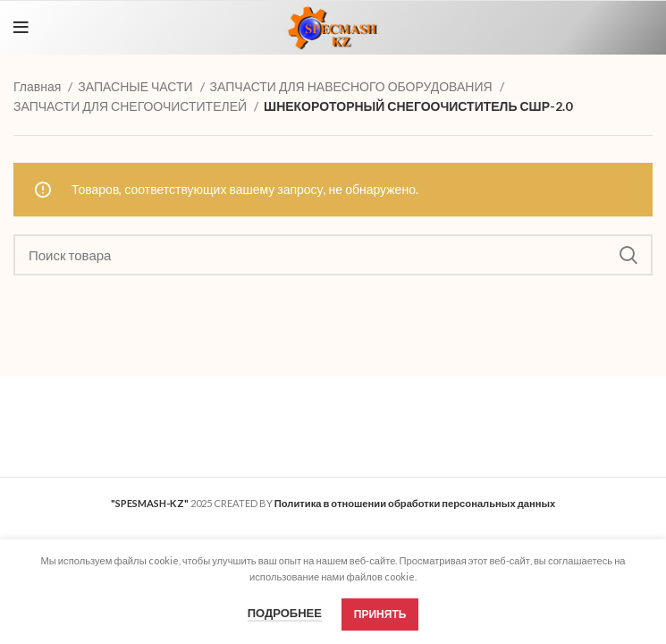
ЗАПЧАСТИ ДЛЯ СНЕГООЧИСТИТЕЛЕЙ (131, 106)
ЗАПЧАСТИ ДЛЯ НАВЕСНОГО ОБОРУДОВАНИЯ (353, 86)
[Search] (333, 255)
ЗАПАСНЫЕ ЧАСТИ (136, 86)
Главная (38, 86)
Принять (380, 614)
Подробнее (285, 613)
